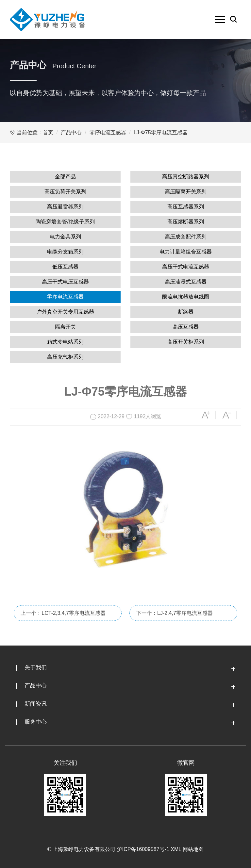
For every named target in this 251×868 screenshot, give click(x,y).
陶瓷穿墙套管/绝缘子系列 (65, 222)
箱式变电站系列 (65, 342)
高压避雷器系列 (65, 207)
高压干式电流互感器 (186, 267)
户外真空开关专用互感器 (65, 312)
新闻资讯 (36, 704)
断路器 (186, 312)
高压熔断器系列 (186, 222)
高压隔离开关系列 (186, 192)
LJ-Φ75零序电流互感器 (161, 132)
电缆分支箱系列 (65, 252)
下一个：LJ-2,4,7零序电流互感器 (175, 627)
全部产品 (65, 177)
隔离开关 (65, 327)
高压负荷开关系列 (65, 192)
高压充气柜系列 (65, 357)
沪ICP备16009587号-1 (143, 849)
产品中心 (71, 132)
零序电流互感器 (108, 132)
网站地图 (193, 849)
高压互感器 (186, 327)
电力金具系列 (65, 237)
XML (176, 849)
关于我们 (36, 668)
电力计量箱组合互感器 (186, 252)
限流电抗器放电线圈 (186, 297)
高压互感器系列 (186, 207)
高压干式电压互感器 (65, 282)
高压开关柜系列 (186, 342)
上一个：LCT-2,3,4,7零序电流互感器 (63, 627)
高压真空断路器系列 (186, 177)
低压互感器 (65, 267)
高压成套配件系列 (186, 237)
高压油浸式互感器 (186, 282)
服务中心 (36, 722)
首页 (48, 132)
